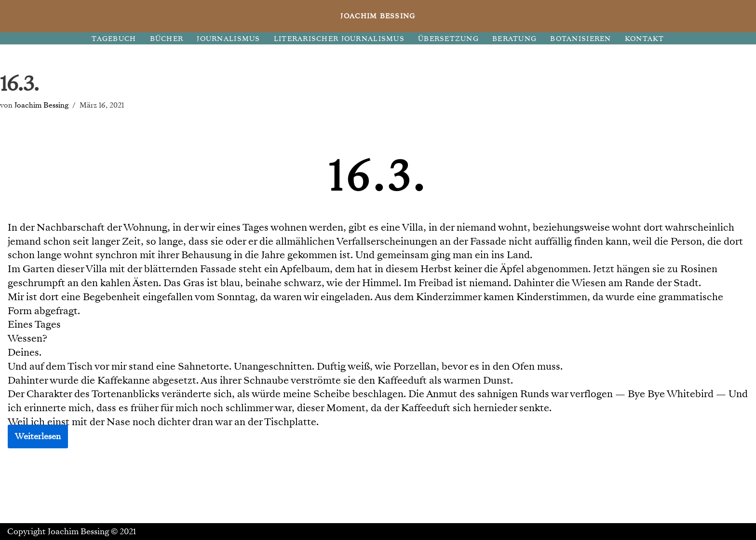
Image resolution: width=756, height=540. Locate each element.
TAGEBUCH (114, 39)
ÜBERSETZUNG (448, 39)
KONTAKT (645, 39)
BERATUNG (514, 39)
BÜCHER (167, 39)
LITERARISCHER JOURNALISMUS (339, 39)
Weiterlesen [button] (38, 436)
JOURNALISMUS (228, 39)
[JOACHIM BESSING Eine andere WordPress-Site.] (378, 16)
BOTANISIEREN (580, 39)
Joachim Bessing (41, 105)
